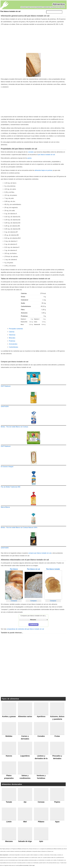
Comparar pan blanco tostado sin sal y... (33, 616)
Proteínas (12, 341)
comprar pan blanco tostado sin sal (40, 553)
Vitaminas (12, 335)
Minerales (12, 338)
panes (29, 158)
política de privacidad (24, 865)
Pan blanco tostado (53, 569)
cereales (31, 152)
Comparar (14, 601)
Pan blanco (14, 569)
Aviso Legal (32, 865)
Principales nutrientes (16, 329)
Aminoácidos (13, 344)
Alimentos (59, 4)
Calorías (12, 332)
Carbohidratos (13, 347)
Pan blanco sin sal (33, 569)
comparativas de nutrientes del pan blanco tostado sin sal (25, 629)
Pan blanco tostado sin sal (10, 11)
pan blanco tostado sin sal (46, 155)
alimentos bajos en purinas (44, 170)
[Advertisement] (33, 39)
